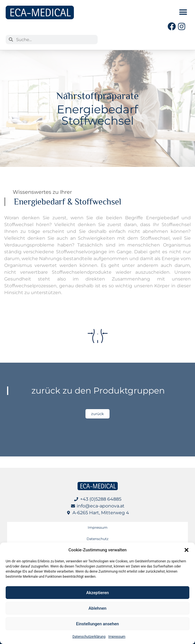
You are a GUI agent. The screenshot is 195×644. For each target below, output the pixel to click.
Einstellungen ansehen (97, 624)
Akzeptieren (97, 593)
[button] (187, 550)
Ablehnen (97, 608)
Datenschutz (97, 539)
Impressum (117, 637)
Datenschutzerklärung (89, 637)
